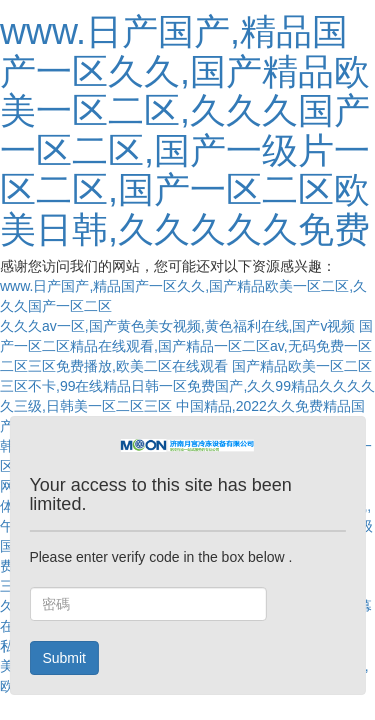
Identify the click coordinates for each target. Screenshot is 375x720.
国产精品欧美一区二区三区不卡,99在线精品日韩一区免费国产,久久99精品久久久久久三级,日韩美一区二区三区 (187, 386)
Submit (64, 658)
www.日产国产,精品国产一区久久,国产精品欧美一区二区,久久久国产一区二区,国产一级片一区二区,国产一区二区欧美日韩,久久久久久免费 (185, 130)
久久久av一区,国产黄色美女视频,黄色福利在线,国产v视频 (177, 326)
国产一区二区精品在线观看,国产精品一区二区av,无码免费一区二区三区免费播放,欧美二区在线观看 (186, 346)
